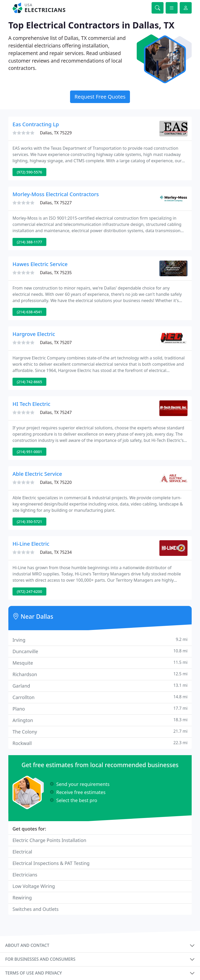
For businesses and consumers (40, 959)
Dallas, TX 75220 (56, 482)
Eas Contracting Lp (36, 124)
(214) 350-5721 (30, 522)
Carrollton (100, 697)
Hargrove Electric (34, 334)
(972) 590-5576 (30, 172)
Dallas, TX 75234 (56, 552)
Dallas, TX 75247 (56, 412)
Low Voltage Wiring (34, 886)
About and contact (27, 945)
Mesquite (100, 663)
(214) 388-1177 (30, 242)
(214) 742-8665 (30, 382)
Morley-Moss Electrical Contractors (56, 194)
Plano (100, 709)
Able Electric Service (37, 474)
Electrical (22, 852)
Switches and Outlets (36, 909)
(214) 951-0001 (30, 452)
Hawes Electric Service (40, 264)
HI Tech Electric (31, 404)
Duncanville (100, 651)
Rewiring (22, 898)
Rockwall (100, 743)
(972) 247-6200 (30, 591)
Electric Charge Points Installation (49, 840)
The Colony (100, 732)
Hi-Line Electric (31, 544)
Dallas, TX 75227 (56, 203)
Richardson (100, 674)
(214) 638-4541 (30, 312)
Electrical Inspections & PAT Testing (51, 863)
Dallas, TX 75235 (56, 273)
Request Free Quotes (100, 97)
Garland (100, 686)
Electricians (25, 875)
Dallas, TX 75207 (56, 342)
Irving (100, 640)
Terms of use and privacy (34, 973)
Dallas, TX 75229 (56, 133)
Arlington (100, 720)
